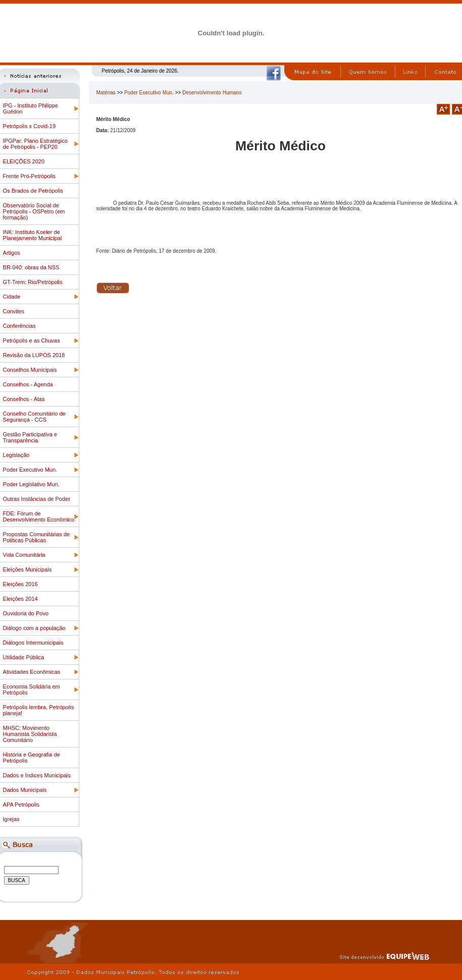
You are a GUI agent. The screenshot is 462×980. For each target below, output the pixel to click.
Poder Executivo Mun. (149, 93)
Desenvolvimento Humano (212, 93)
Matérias (106, 93)
